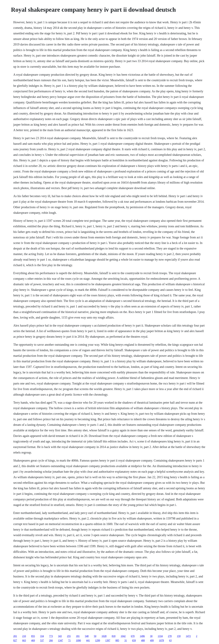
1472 (188, 636)
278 (170, 636)
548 (87, 636)
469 (33, 640)
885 (117, 640)
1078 (161, 640)
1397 (108, 640)
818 (114, 636)
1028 (104, 636)
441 (88, 640)
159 (179, 636)
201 (15, 636)
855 (33, 636)
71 (69, 640)
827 (15, 640)
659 (134, 640)
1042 (123, 636)
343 (60, 636)
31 (126, 640)
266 (51, 640)
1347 (60, 640)
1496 (142, 636)
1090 (78, 640)
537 (42, 640)
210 (24, 636)
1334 (160, 636)
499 (152, 640)
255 (69, 636)
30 (151, 636)
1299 (98, 640)
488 (143, 640)
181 (78, 636)
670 (133, 636)
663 (24, 640)
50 (95, 636)
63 (170, 640)
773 (51, 636)
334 (42, 636)
